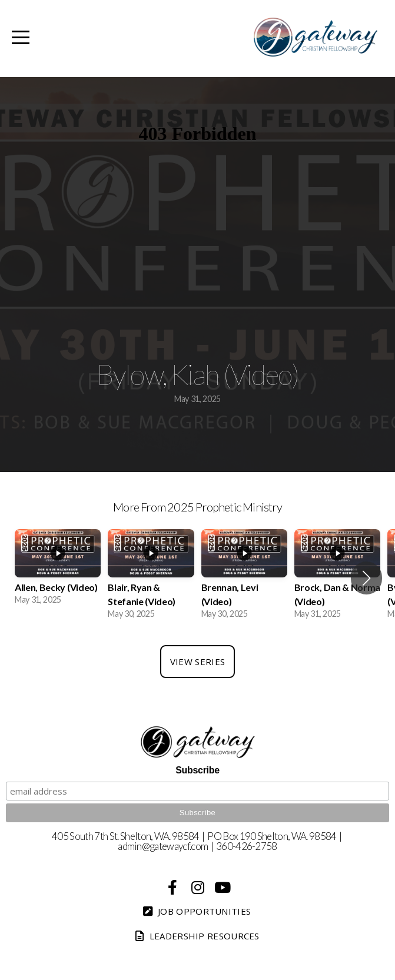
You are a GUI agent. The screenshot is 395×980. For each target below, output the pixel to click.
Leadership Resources (196, 936)
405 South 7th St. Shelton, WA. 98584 (126, 836)
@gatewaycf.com (175, 846)
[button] (366, 578)
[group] (58, 571)
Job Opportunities (196, 911)
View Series (197, 662)
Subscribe (197, 770)
